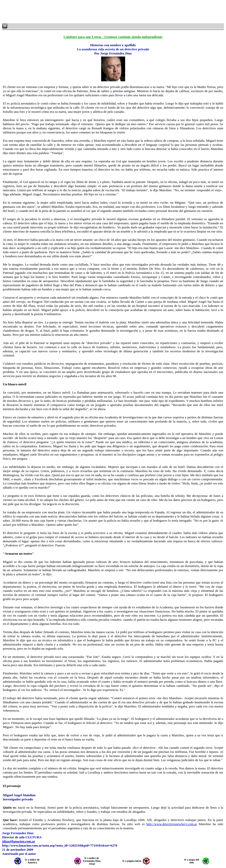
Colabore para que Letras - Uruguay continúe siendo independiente (113, 37)
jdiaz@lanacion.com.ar (19, 841)
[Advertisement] (64, 12)
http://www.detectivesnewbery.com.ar (172, 824)
